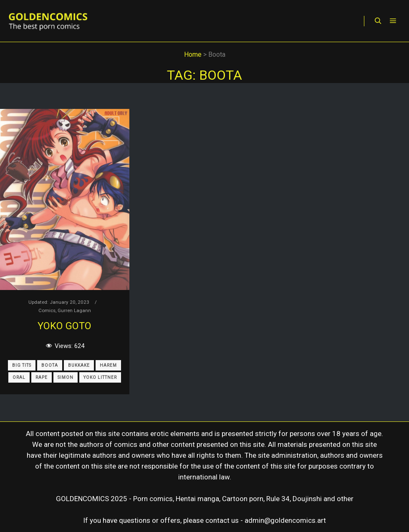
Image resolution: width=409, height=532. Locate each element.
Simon (66, 377)
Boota (50, 365)
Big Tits (22, 365)
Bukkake (79, 365)
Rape (42, 377)
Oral (19, 377)
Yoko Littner (100, 377)
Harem (108, 365)
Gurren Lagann (74, 310)
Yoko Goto (64, 326)
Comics (47, 310)
